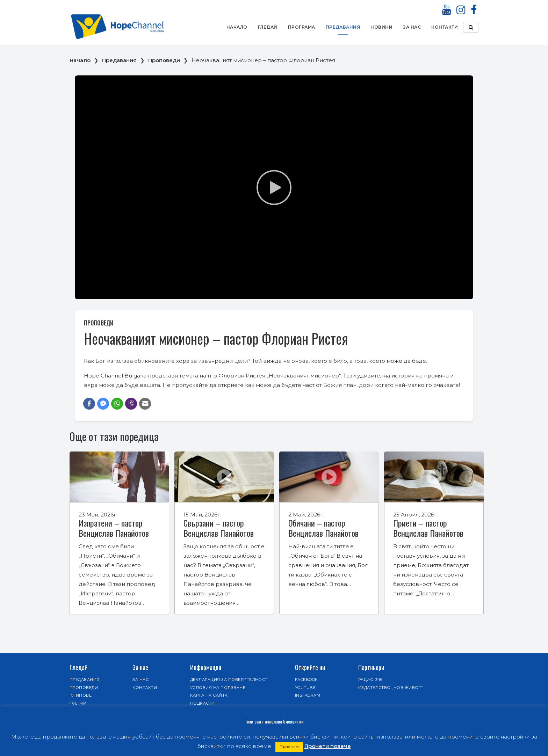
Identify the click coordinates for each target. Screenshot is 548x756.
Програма (302, 27)
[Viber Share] (131, 404)
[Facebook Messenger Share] (103, 404)
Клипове (81, 695)
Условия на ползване (218, 688)
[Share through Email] (145, 404)
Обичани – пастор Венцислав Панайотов (323, 528)
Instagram (308, 695)
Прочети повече (328, 746)
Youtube (305, 688)
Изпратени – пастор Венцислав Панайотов (114, 528)
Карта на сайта (209, 695)
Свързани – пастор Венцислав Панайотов (219, 528)
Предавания (343, 27)
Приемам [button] (289, 747)
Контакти (445, 27)
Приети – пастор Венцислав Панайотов (428, 528)
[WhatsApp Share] (117, 404)
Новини (381, 27)
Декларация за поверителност (229, 680)
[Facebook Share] (89, 404)
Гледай (268, 27)
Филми (78, 703)
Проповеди (164, 60)
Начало (237, 27)
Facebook (307, 680)
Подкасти (203, 703)
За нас (412, 27)
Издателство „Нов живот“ (391, 688)
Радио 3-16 (370, 680)
